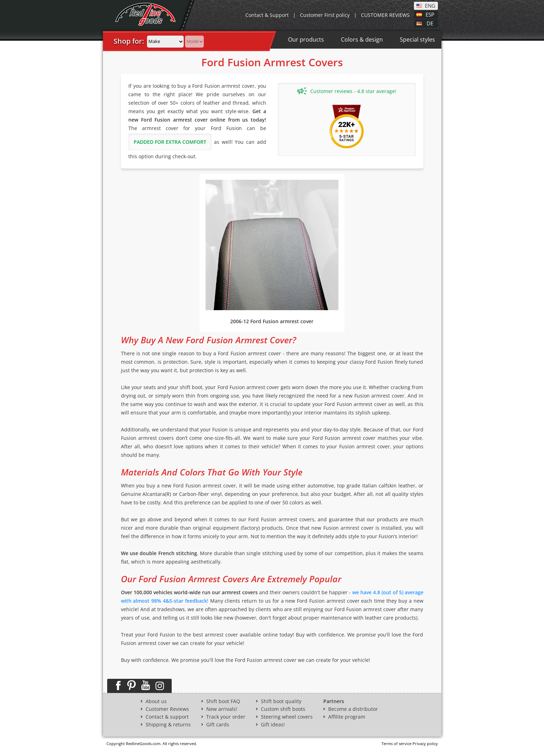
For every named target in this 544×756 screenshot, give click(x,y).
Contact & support (167, 717)
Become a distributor (353, 709)
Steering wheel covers (287, 717)
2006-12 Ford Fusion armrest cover (272, 321)
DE (430, 23)
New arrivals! (222, 709)
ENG (430, 5)
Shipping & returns (168, 725)
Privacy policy (425, 743)
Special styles (417, 39)
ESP (430, 14)
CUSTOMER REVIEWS (385, 15)
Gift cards (218, 725)
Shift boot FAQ (223, 701)
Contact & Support (267, 15)
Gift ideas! (273, 725)
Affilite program (347, 717)
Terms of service (396, 743)
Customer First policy (325, 15)
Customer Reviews (167, 709)
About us (156, 701)
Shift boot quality (281, 701)
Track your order (226, 717)
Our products (306, 39)
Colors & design (362, 39)
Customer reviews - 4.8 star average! (347, 91)
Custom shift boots (283, 709)
